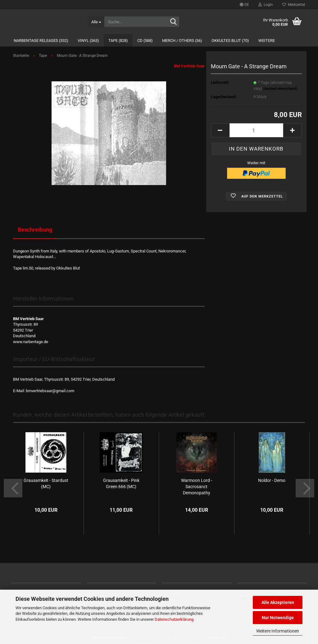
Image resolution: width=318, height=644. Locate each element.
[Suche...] (96, 22)
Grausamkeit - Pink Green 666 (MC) (121, 483)
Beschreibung (35, 230)
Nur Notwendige (278, 618)
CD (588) (145, 41)
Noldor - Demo (272, 480)
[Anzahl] (256, 130)
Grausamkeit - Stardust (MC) (46, 483)
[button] (244, 5)
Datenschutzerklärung (174, 619)
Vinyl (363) (88, 41)
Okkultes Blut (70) (230, 41)
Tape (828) (118, 41)
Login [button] (266, 5)
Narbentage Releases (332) (41, 41)
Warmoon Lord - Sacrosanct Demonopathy (197, 487)
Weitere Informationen (278, 631)
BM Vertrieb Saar (189, 66)
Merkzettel (294, 5)
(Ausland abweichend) (280, 89)
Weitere (267, 41)
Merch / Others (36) (182, 41)
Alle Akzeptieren (278, 602)
